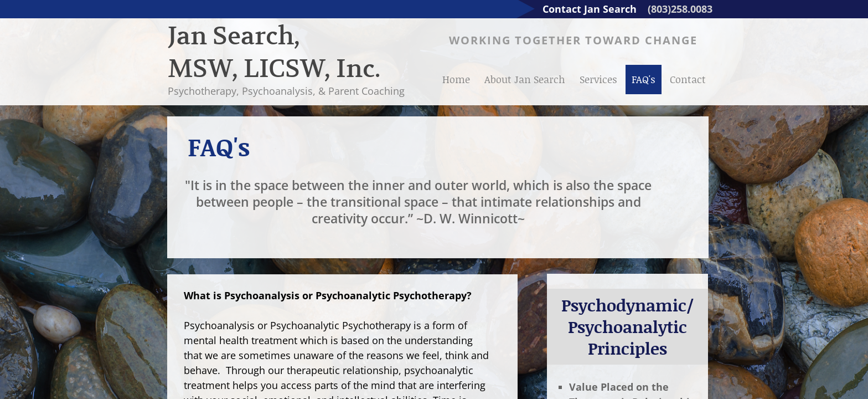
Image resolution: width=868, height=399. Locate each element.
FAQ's (644, 79)
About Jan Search (525, 79)
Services (598, 79)
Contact (688, 79)
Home (456, 79)
